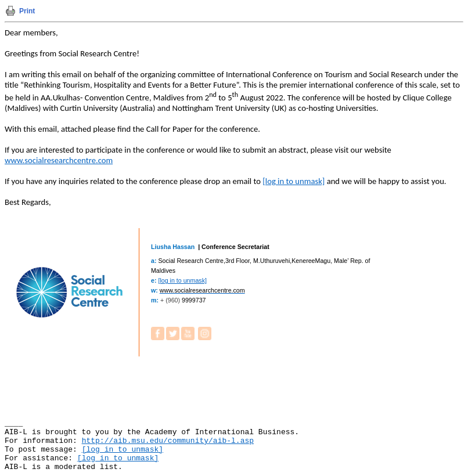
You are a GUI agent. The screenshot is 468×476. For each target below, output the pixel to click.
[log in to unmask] (294, 181)
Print (27, 11)
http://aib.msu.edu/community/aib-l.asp (168, 441)
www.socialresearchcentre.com (59, 160)
